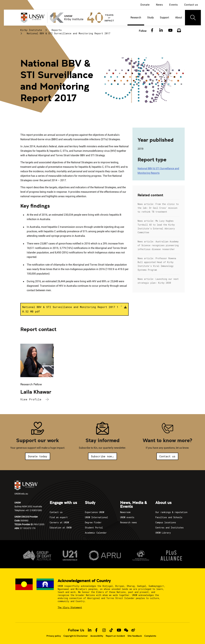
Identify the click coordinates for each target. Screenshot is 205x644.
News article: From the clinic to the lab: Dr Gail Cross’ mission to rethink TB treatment (158, 208)
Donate (145, 5)
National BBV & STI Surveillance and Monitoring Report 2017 (69, 33)
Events (174, 5)
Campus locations (166, 522)
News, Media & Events (133, 505)
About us (163, 503)
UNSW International (96, 517)
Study (90, 503)
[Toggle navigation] (193, 18)
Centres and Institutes (169, 528)
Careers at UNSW (59, 522)
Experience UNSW (94, 512)
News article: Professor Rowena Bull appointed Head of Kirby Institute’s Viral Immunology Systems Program (157, 264)
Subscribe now (102, 456)
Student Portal (94, 528)
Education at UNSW (61, 528)
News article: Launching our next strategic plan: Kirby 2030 (158, 281)
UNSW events (127, 517)
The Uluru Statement (70, 607)
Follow (143, 31)
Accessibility (97, 636)
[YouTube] (170, 30)
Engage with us (63, 503)
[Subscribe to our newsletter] (179, 30)
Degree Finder (93, 522)
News (159, 5)
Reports (57, 30)
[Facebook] (152, 30)
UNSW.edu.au (26, 488)
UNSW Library (163, 533)
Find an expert (59, 517)
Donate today (38, 456)
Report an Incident (115, 636)
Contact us (191, 5)
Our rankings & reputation (171, 512)
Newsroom (125, 512)
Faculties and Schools (169, 517)
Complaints (150, 636)
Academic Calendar (96, 533)
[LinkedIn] (161, 30)
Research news (128, 522)
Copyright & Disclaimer (76, 636)
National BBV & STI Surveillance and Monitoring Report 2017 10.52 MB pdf (72, 309)
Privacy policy (54, 636)
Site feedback (135, 636)
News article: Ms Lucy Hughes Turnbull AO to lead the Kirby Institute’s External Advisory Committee (156, 227)
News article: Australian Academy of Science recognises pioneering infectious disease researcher (158, 245)
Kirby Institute (31, 30)
